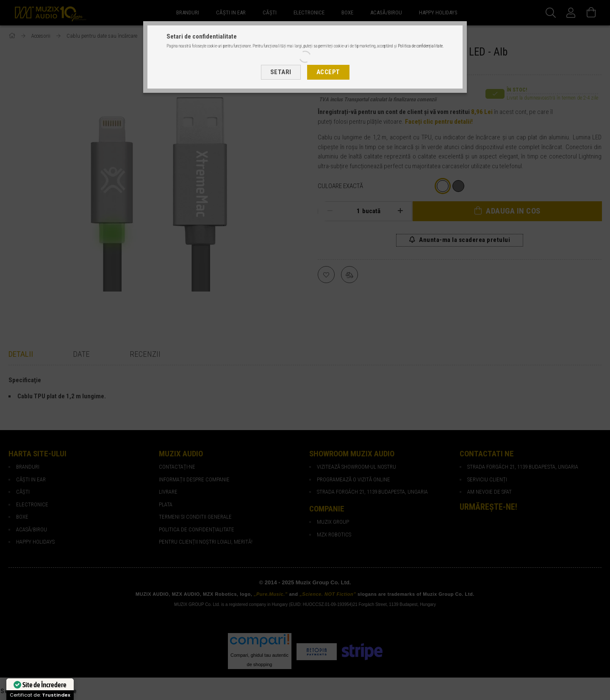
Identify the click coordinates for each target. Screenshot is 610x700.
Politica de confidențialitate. (421, 46)
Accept (328, 72)
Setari (281, 72)
